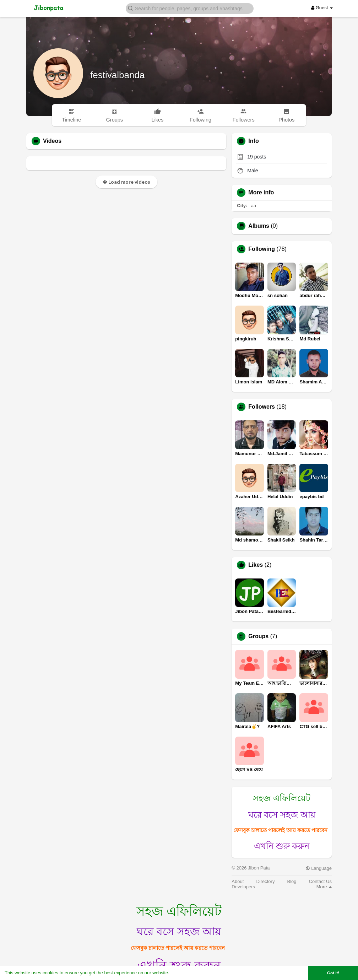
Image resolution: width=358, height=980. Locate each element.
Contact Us (320, 881)
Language (319, 868)
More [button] (324, 887)
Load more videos (126, 182)
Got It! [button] (333, 973)
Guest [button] (322, 8)
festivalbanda (117, 75)
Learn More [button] (183, 973)
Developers (243, 887)
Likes (256, 565)
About (238, 881)
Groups (258, 636)
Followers (262, 407)
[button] (190, 8)
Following (262, 249)
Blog (292, 881)
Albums (259, 226)
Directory (265, 881)
